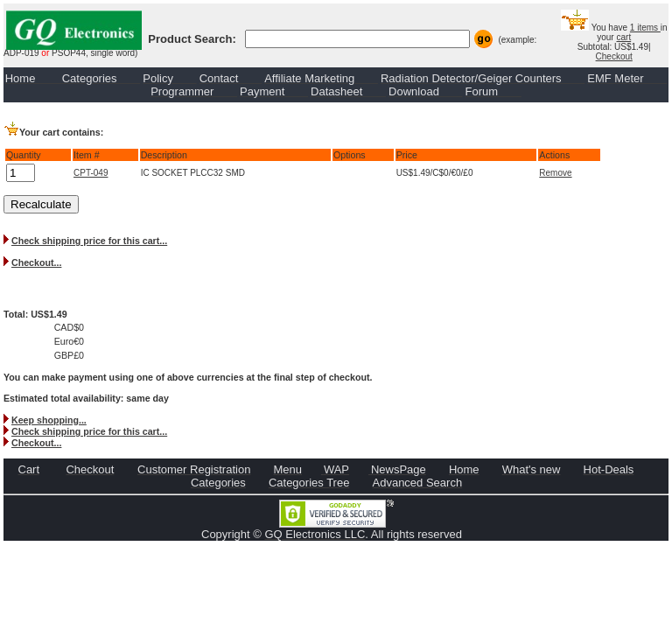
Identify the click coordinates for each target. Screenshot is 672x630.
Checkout (614, 56)
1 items (645, 28)
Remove (555, 173)
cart (623, 37)
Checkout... (36, 262)
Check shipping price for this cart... (89, 241)
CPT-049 (91, 173)
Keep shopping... (49, 420)
